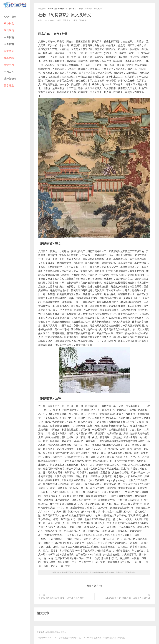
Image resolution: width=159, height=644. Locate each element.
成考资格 (9, 58)
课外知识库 (10, 79)
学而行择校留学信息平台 (56, 632)
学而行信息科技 (110, 638)
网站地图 (121, 638)
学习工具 (9, 72)
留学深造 (9, 85)
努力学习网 (52, 9)
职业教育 (9, 51)
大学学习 (9, 65)
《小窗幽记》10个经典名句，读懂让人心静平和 (127, 598)
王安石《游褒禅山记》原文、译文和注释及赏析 (61, 598)
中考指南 (9, 37)
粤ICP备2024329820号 (84, 638)
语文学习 (73, 9)
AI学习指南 (10, 17)
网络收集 (83, 20)
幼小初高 (9, 24)
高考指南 (9, 44)
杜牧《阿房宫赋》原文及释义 (65, 15)
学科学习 (9, 31)
